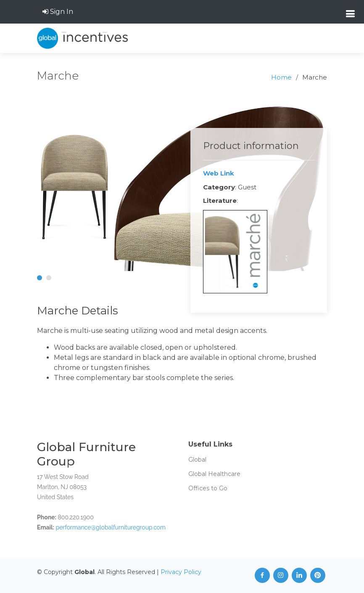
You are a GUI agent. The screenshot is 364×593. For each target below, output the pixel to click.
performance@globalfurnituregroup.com (111, 527)
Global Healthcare (214, 474)
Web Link (219, 173)
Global (197, 460)
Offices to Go (208, 488)
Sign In (58, 12)
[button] (40, 278)
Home (281, 77)
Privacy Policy (181, 572)
